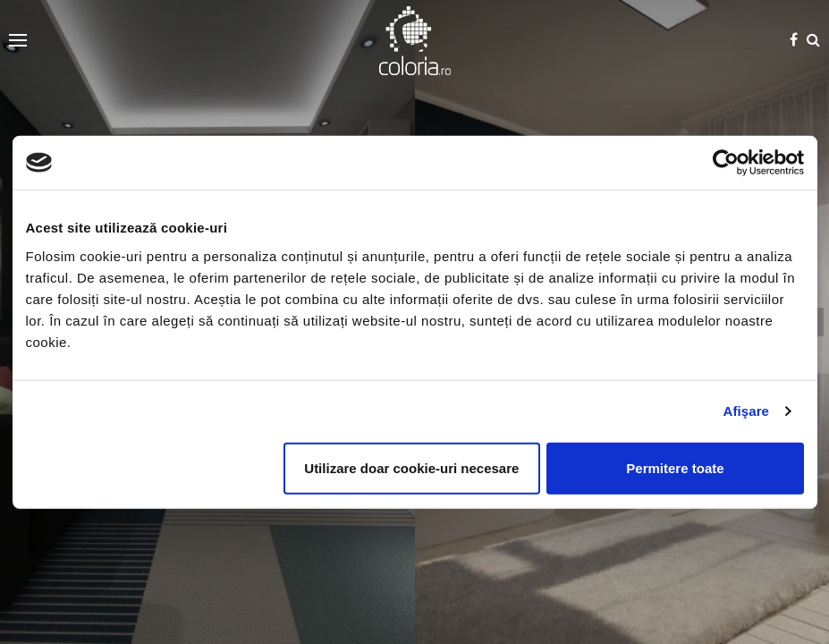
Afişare (747, 411)
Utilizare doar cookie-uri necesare (411, 467)
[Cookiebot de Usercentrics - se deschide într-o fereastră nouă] (726, 163)
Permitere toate (675, 467)
